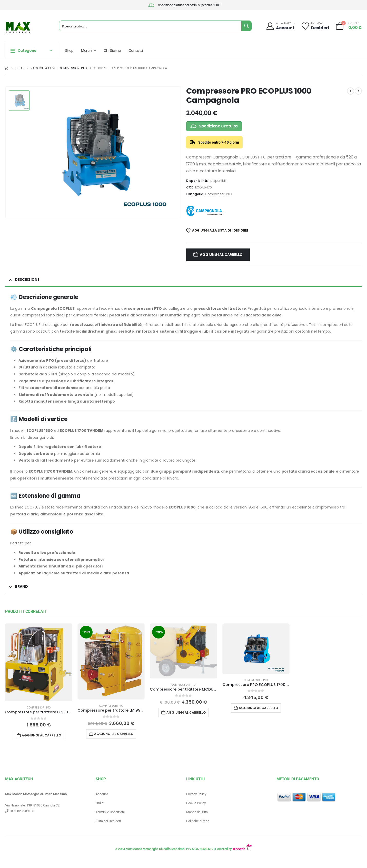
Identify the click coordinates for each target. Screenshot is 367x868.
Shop (70, 51)
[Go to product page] (39, 662)
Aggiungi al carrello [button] (41, 735)
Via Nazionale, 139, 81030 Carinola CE (32, 806)
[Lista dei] (315, 26)
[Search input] (151, 26)
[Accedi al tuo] (280, 26)
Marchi (87, 51)
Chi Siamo (112, 51)
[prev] (351, 91)
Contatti (136, 51)
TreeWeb (242, 849)
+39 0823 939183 (20, 811)
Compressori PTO (218, 194)
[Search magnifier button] (246, 26)
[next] (358, 91)
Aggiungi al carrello (221, 255)
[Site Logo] (18, 27)
